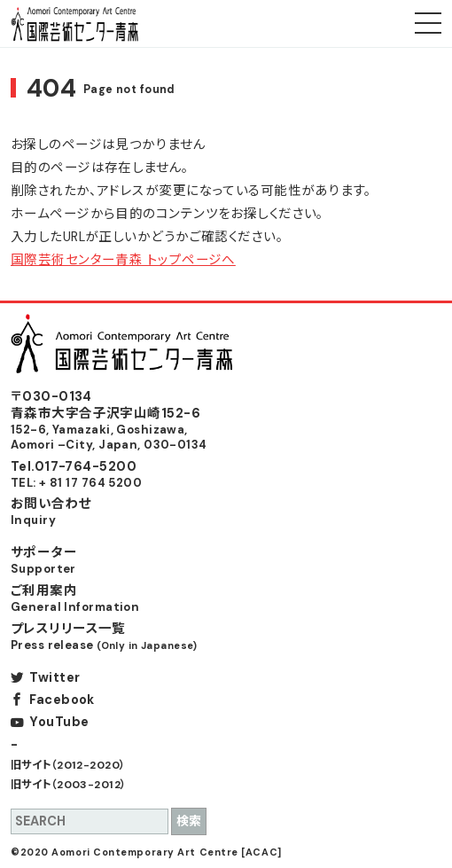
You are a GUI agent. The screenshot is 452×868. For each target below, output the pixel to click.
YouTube (59, 722)
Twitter (55, 677)
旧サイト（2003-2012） (69, 785)
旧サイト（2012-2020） (68, 765)
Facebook (62, 700)
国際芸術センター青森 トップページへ (123, 260)
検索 (189, 821)
